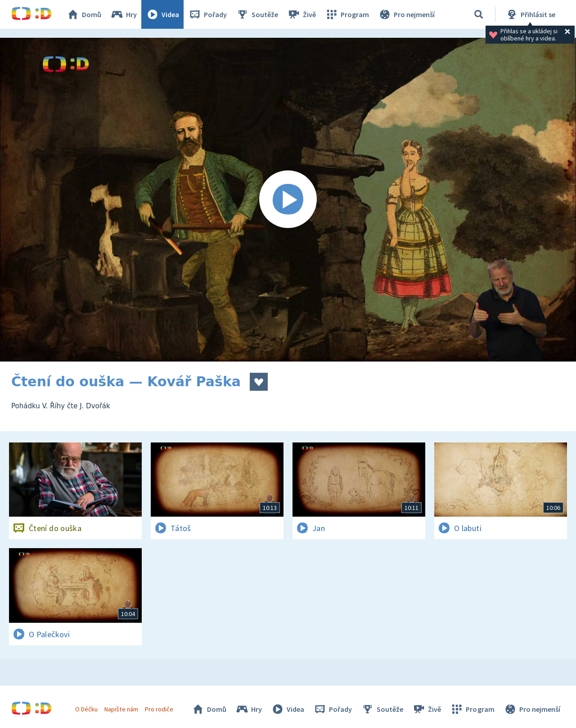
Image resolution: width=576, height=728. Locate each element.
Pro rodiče (159, 709)
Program (347, 14)
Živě (301, 14)
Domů (84, 14)
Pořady (207, 14)
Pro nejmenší (406, 14)
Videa (162, 14)
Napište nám (121, 709)
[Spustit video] (288, 200)
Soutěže (257, 14)
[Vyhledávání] (479, 14)
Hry (124, 14)
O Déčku (86, 709)
